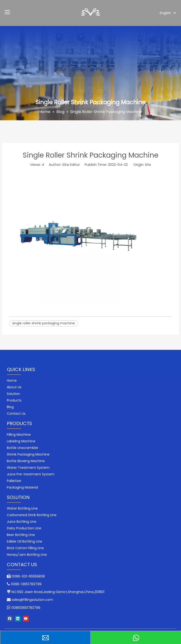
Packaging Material (22, 487)
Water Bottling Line (22, 508)
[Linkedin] (18, 619)
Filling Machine (19, 435)
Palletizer (14, 481)
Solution (13, 394)
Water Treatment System (28, 468)
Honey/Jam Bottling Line (27, 555)
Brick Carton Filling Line (25, 548)
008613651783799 (26, 608)
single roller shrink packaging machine (44, 323)
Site (148, 165)
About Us (14, 387)
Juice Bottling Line (22, 522)
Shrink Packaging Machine (28, 454)
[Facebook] (10, 619)
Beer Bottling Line (21, 535)
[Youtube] (26, 619)
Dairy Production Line (24, 528)
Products (14, 400)
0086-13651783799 (26, 584)
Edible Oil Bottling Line (25, 541)
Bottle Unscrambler (23, 448)
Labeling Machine (21, 441)
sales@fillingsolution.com (32, 600)
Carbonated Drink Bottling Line (32, 515)
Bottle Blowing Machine (26, 461)
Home (12, 381)
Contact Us (16, 414)
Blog (10, 407)
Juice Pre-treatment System (31, 474)
